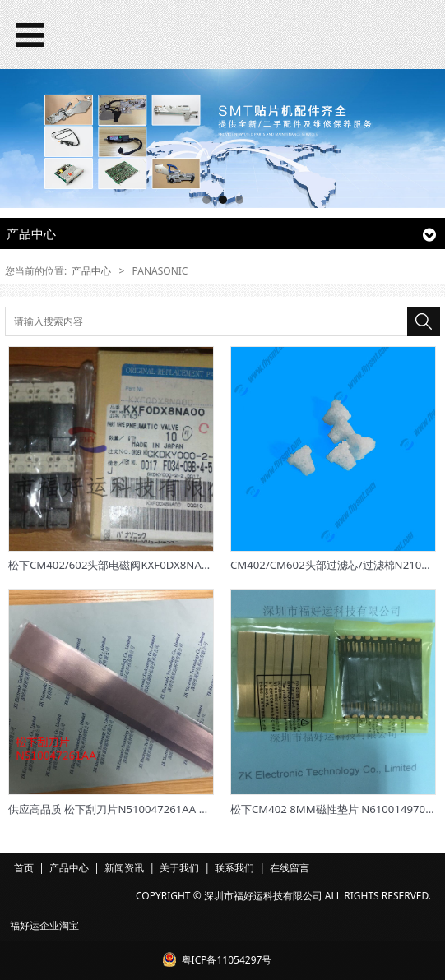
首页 (24, 868)
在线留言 (290, 868)
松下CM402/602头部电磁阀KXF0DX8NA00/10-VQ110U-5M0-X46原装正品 (187, 565)
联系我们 (234, 868)
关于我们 (179, 868)
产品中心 (91, 271)
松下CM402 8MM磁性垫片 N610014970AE (334, 809)
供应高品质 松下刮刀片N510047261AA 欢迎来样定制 (136, 809)
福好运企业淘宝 (44, 925)
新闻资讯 (124, 868)
